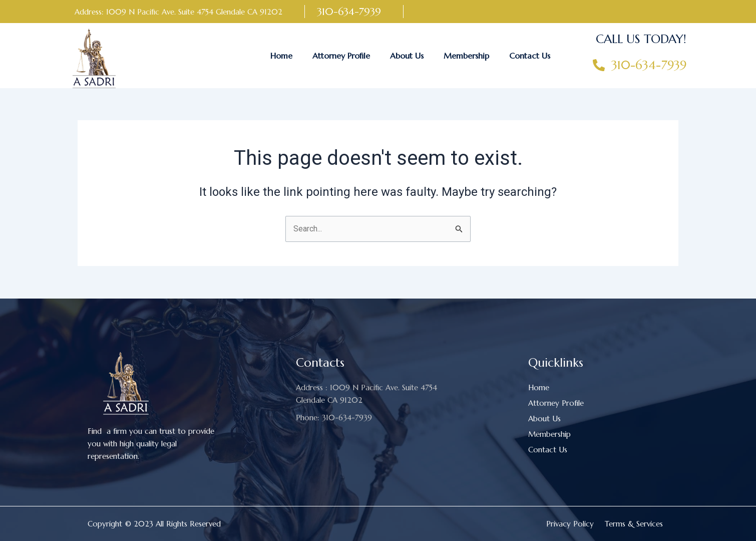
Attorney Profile (341, 56)
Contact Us (530, 56)
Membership (466, 56)
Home (281, 56)
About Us (407, 56)
